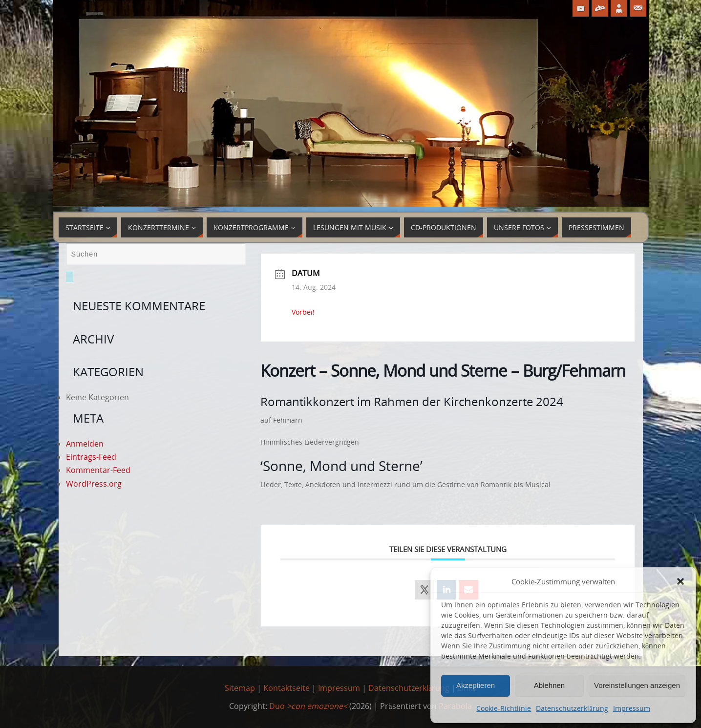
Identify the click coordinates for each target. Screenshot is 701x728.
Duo (308, 706)
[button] (680, 581)
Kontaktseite (287, 688)
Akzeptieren (476, 685)
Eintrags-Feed (91, 457)
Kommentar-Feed (98, 470)
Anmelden (85, 444)
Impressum (632, 708)
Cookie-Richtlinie (504, 708)
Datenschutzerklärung (572, 708)
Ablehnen (549, 685)
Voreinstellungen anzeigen (637, 685)
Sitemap (240, 688)
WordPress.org (94, 484)
